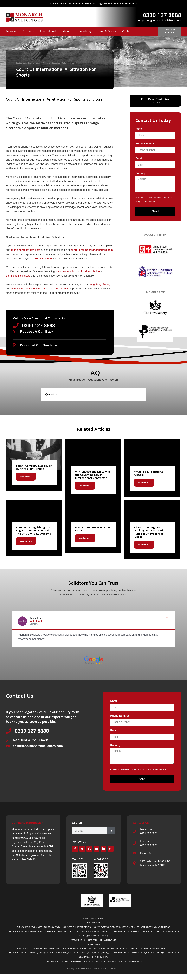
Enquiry (140, 173)
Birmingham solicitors (18, 280)
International (48, 31)
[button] (93, 399)
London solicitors (92, 276)
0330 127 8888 (162, 15)
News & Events (107, 31)
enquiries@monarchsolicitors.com (160, 20)
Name (139, 129)
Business (28, 31)
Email (139, 158)
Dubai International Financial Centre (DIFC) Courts (40, 293)
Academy (86, 31)
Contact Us (129, 31)
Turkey (107, 289)
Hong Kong (95, 289)
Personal (11, 31)
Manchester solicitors (68, 276)
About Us (68, 31)
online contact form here (26, 250)
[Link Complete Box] (34, 469)
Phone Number (145, 144)
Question (51, 399)
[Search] (111, 836)
